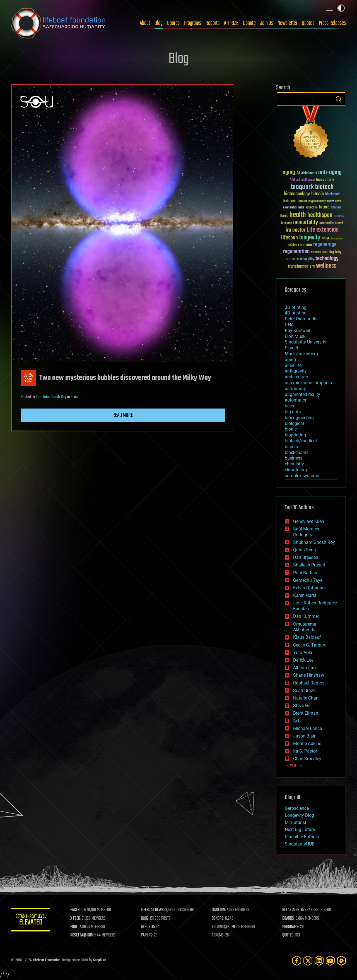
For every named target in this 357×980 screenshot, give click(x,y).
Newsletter (287, 23)
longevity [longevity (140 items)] (310, 238)
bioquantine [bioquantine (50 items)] (325, 180)
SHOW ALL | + (293, 766)
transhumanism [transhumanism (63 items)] (301, 266)
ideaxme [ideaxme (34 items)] (286, 224)
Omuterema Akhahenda (305, 627)
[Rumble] (341, 961)
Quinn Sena (305, 550)
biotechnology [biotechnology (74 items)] (297, 194)
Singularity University (306, 342)
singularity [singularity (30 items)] (335, 252)
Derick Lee (303, 660)
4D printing (296, 313)
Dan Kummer (306, 616)
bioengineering (299, 418)
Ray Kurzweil (297, 331)
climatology (296, 470)
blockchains (297, 452)
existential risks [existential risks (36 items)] (294, 208)
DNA (289, 325)
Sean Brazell (305, 690)
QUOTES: (288, 935)
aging (290, 360)
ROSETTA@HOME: (83, 935)
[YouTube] (330, 961)
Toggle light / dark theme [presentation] (341, 8)
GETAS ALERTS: (293, 910)
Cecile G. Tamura (310, 645)
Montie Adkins (307, 744)
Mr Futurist (296, 822)
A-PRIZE (231, 23)
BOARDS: (289, 919)
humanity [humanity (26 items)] (339, 216)
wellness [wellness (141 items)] (326, 266)
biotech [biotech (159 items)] (324, 187)
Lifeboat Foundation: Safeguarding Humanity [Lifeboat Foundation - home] (59, 23)
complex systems (302, 476)
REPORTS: (148, 927)
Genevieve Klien (309, 521)
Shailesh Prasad (309, 565)
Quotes (308, 23)
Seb (297, 721)
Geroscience (297, 808)
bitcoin (291, 447)
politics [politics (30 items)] (292, 245)
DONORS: (218, 919)
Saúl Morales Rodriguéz (306, 532)
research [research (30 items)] (316, 252)
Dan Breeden (306, 557)
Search (339, 99)
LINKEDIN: (219, 910)
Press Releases (332, 23)
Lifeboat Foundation (47, 960)
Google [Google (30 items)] (284, 216)
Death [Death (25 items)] (338, 201)
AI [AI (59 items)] (298, 173)
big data (293, 412)
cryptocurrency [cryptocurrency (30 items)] (317, 201)
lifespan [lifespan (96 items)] (290, 238)
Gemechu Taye (308, 580)
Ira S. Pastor (305, 751)
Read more (123, 415)
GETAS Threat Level (31, 921)
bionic (291, 429)
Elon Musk (295, 336)
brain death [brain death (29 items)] (290, 201)
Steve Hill (302, 706)
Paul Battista (306, 573)
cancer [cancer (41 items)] (302, 201)
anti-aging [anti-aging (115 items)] (330, 173)
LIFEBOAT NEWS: (153, 910)
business (294, 458)
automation (296, 400)
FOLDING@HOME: (224, 927)
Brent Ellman (306, 713)
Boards (173, 23)
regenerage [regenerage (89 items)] (325, 245)
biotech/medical (301, 441)
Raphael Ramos (309, 683)
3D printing (296, 307)
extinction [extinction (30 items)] (312, 208)
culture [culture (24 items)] (331, 201)
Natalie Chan (306, 698)
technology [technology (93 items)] (327, 259)
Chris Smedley (307, 759)
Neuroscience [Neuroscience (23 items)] (337, 239)
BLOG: (145, 919)
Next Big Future (300, 829)
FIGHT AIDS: (79, 927)
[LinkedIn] (319, 961)
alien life (293, 365)
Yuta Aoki (303, 653)
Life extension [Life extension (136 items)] (323, 230)
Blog (159, 23)
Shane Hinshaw (309, 675)
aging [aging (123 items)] (289, 173)
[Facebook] (297, 961)
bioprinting (295, 435)
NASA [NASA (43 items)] (325, 239)
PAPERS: (147, 935)
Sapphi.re (100, 960)
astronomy (295, 389)
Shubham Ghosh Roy (51, 397)
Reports (213, 23)
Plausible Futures (302, 837)
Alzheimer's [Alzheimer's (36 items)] (309, 173)
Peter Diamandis (301, 319)
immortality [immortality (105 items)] (306, 222)
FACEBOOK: (78, 910)
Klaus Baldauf (307, 637)
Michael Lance (307, 728)
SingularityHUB (300, 844)
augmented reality (302, 394)
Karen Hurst (305, 595)
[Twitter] (308, 961)
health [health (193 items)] (298, 215)
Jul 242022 (28, 378)
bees (289, 406)
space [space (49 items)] (290, 259)
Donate (249, 23)
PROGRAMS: (291, 927)
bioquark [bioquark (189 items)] (302, 187)
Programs (193, 23)
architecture (296, 377)
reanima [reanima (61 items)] (305, 245)
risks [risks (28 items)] (325, 252)
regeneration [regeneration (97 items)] (296, 252)
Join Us (267, 23)
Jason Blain (305, 736)
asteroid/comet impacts (308, 383)
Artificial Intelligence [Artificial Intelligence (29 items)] (302, 180)
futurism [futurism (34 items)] (336, 208)
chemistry (294, 464)
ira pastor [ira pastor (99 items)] (296, 230)
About (145, 23)
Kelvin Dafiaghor (310, 588)
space (75, 397)
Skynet (291, 348)
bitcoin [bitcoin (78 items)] (318, 194)
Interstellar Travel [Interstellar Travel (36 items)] (331, 223)
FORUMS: (218, 935)
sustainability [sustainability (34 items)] (305, 260)
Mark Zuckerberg (301, 354)
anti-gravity (296, 371)
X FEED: (76, 919)
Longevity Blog (299, 815)
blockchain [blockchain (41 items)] (333, 194)
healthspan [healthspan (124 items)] (320, 215)
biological (294, 423)
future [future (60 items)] (324, 207)
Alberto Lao (304, 668)
